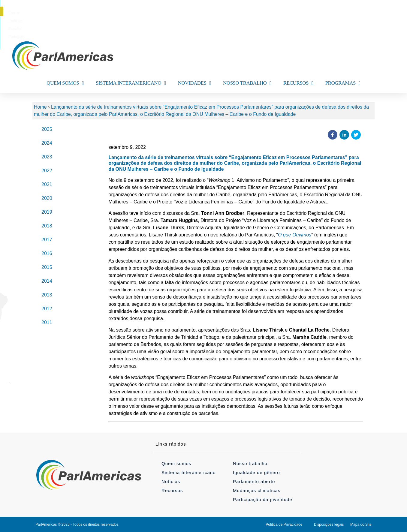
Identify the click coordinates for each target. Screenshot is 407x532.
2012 (47, 309)
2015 (47, 267)
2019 (47, 212)
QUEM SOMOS (65, 83)
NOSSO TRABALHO (247, 83)
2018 (47, 226)
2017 (47, 240)
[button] (375, 11)
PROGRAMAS (343, 83)
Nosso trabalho (250, 463)
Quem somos (176, 463)
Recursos (172, 490)
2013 (47, 295)
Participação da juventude (263, 499)
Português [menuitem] (235, 13)
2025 (47, 129)
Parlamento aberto (254, 481)
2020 (47, 198)
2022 (47, 171)
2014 (47, 281)
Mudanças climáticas (257, 490)
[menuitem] (176, 13)
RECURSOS (298, 83)
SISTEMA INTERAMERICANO (131, 83)
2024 (47, 143)
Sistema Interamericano (188, 472)
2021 (47, 184)
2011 (47, 322)
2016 (47, 253)
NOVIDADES (194, 83)
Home (40, 107)
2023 (47, 157)
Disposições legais (329, 524)
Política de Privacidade (284, 524)
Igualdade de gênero (256, 472)
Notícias (171, 481)
